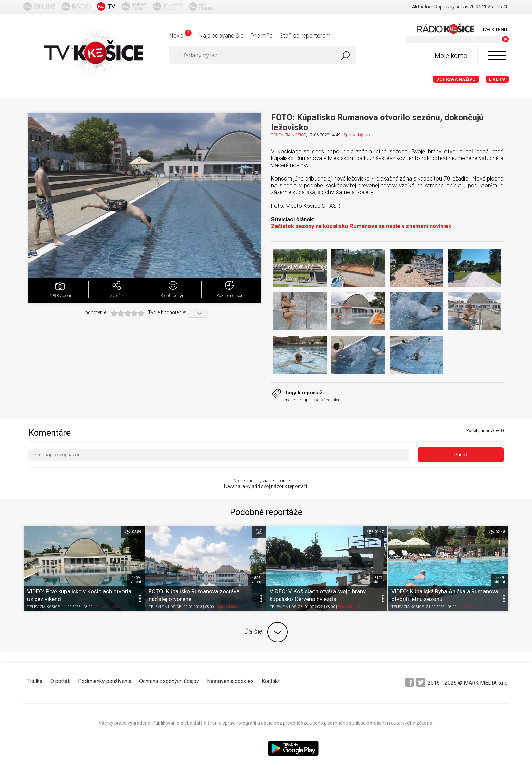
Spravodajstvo (357, 135)
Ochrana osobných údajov (169, 681)
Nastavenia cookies (230, 681)
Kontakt (271, 681)
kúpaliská (330, 400)
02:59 (132, 531)
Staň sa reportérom (305, 35)
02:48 (497, 531)
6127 (378, 580)
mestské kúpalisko (302, 400)
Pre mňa (262, 35)
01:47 (375, 531)
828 (257, 580)
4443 (500, 580)
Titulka (35, 681)
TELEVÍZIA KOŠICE (289, 135)
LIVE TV (497, 79)
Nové (180, 35)
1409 (136, 580)
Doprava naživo (456, 79)
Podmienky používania (105, 681)
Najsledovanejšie (221, 35)
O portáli (60, 681)
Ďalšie (266, 632)
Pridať (461, 455)
